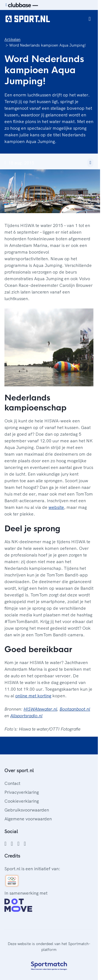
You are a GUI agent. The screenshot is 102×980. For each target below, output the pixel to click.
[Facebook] (5, 844)
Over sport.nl (19, 770)
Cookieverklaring (22, 801)
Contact (12, 783)
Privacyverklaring (22, 792)
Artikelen (12, 39)
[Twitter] (18, 844)
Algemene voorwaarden (28, 819)
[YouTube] (25, 844)
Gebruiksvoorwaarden (27, 810)
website (56, 507)
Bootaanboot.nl (75, 709)
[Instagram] (12, 844)
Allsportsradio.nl (26, 716)
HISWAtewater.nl (40, 709)
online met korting (33, 696)
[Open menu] (90, 19)
